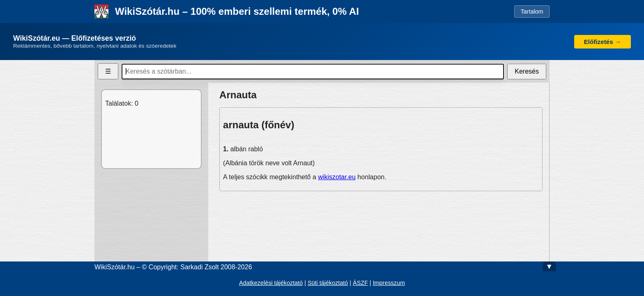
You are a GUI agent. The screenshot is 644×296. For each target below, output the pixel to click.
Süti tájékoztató (328, 283)
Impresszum (389, 283)
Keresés (527, 71)
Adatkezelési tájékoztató (271, 283)
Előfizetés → (603, 42)
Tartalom (532, 12)
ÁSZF (360, 283)
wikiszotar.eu (337, 177)
